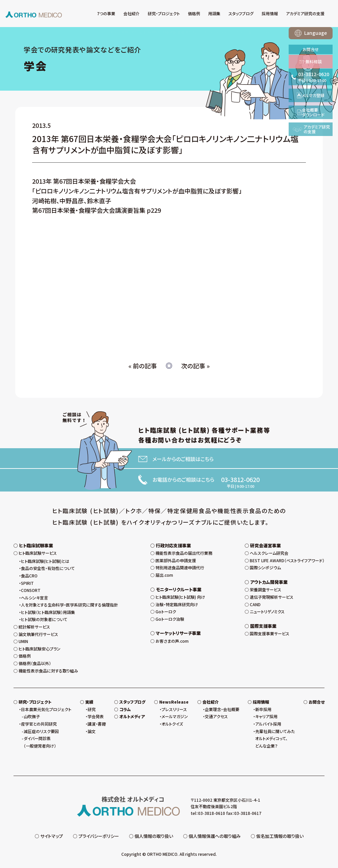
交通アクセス (216, 716)
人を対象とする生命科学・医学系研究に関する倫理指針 (69, 605)
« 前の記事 (143, 366)
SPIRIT (27, 583)
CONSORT (31, 590)
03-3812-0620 (240, 479)
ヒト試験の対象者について (44, 619)
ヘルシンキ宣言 (34, 598)
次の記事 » (195, 366)
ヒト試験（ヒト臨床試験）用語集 (48, 612)
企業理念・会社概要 (222, 709)
